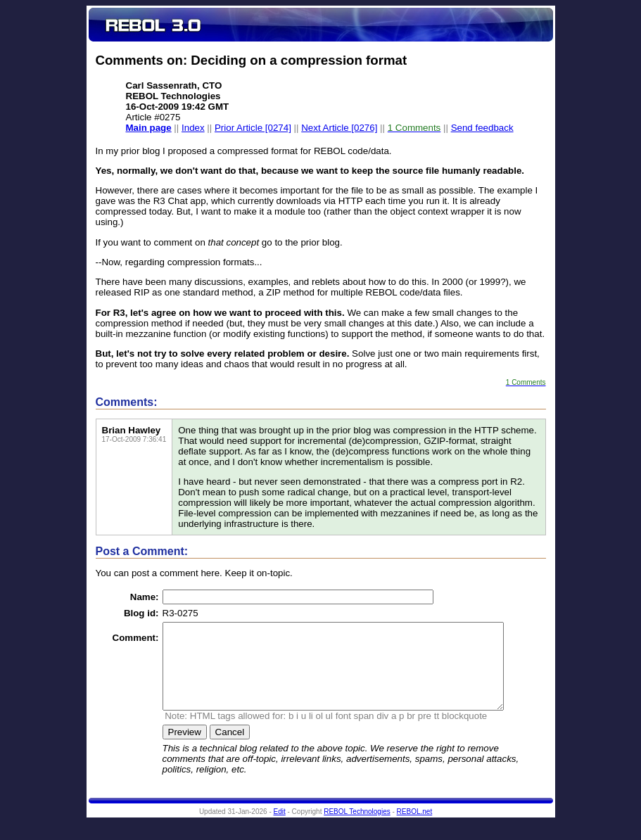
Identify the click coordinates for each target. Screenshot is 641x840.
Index (193, 128)
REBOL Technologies (357, 828)
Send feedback (482, 128)
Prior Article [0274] (253, 128)
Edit (280, 828)
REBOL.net (415, 828)
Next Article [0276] (339, 128)
